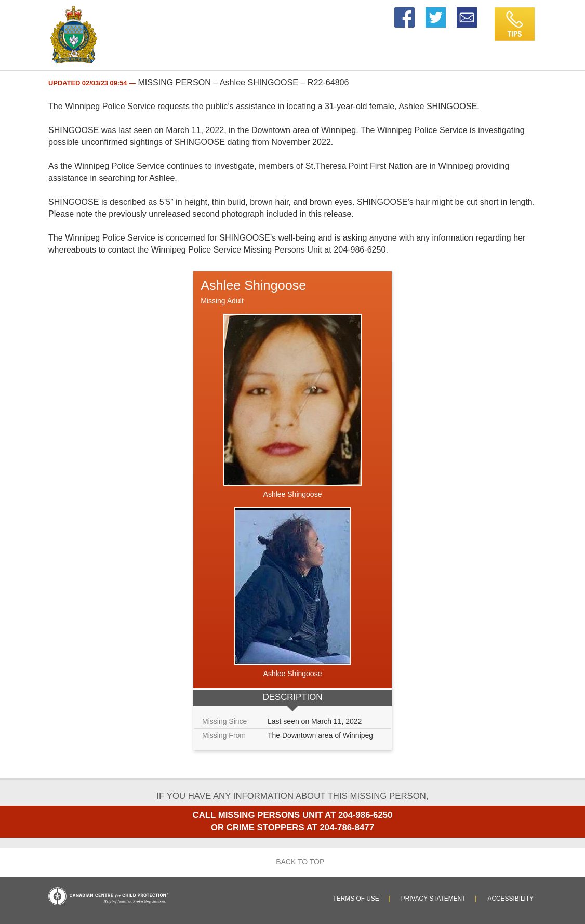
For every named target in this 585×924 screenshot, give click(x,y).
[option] (293, 511)
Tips (501, 12)
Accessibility (511, 899)
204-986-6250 (365, 815)
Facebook (404, 12)
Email (468, 12)
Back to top (293, 862)
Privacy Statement (434, 899)
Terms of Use (356, 899)
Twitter (436, 12)
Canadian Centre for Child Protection (108, 896)
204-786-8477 (347, 828)
